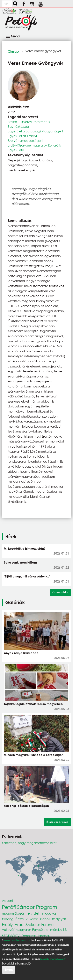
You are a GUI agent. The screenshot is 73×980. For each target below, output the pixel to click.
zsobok (45, 919)
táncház (44, 936)
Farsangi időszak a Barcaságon (26, 806)
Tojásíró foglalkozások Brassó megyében (33, 704)
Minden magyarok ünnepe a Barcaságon (34, 755)
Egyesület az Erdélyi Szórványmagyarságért (25, 138)
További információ (16, 963)
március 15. (59, 930)
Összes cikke (60, 592)
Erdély (7, 924)
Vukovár (32, 919)
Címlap (13, 51)
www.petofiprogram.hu (17, 940)
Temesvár (29, 936)
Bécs (19, 919)
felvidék (33, 913)
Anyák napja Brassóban (21, 653)
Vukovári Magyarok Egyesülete (25, 930)
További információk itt (53, 959)
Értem (9, 970)
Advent (7, 901)
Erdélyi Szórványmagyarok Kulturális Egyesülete (34, 148)
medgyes (49, 913)
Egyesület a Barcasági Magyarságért (35, 131)
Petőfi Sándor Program (29, 907)
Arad (19, 924)
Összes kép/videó (57, 822)
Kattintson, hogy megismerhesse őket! (30, 843)
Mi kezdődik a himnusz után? (25, 548)
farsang (8, 919)
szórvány (11, 935)
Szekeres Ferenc (40, 924)
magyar (59, 919)
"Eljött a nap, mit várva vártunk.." (27, 576)
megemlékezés (13, 913)
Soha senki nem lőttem (20, 562)
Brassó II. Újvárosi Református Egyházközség (29, 124)
